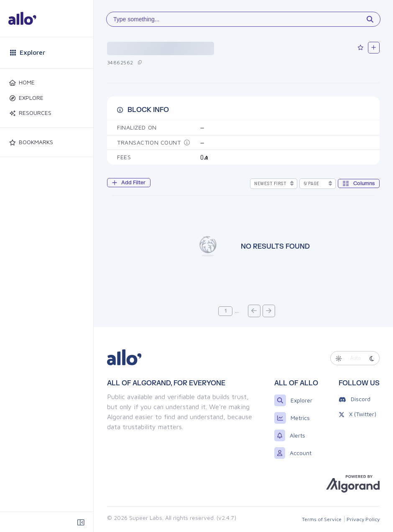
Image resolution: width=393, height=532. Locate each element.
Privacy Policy (363, 519)
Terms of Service (322, 519)
